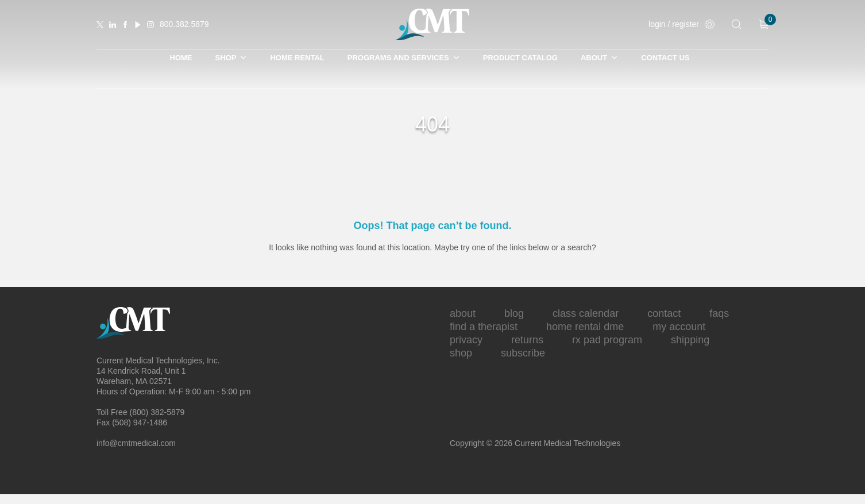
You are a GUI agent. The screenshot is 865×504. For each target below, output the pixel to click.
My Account (679, 327)
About (599, 58)
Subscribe (523, 353)
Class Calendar (586, 313)
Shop (461, 353)
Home (181, 58)
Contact (664, 313)
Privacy (466, 340)
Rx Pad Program (607, 340)
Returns (527, 340)
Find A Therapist (484, 327)
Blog (514, 313)
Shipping (690, 340)
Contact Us (665, 58)
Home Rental (297, 58)
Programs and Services (404, 58)
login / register (681, 24)
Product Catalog (520, 58)
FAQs (719, 313)
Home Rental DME (585, 327)
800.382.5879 (184, 24)
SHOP (231, 58)
